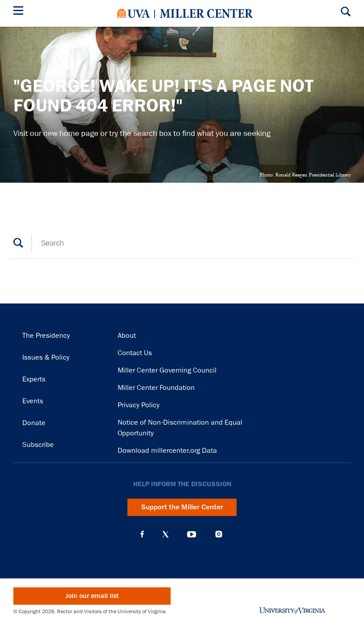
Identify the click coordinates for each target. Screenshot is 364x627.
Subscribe (38, 445)
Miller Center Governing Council (167, 370)
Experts (34, 379)
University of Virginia (134, 13)
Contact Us (135, 353)
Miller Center (206, 13)
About (127, 336)
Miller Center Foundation (156, 388)
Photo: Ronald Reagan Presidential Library (305, 175)
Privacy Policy (139, 405)
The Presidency (46, 336)
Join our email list (92, 596)
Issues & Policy (46, 357)
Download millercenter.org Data (167, 451)
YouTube (192, 534)
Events (33, 401)
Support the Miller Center (182, 507)
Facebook (142, 534)
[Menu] (20, 12)
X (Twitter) (166, 534)
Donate (34, 423)
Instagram (219, 534)
